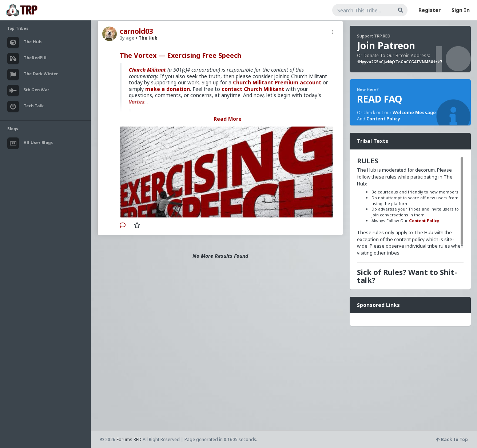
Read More (228, 119)
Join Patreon (386, 45)
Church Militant (147, 70)
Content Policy (383, 119)
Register (430, 10)
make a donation (168, 89)
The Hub (147, 38)
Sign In (461, 10)
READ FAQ (379, 99)
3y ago (127, 38)
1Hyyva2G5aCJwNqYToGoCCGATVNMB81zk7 (400, 62)
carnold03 (136, 31)
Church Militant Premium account (277, 82)
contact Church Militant (253, 89)
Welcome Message (414, 113)
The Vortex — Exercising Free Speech (180, 55)
